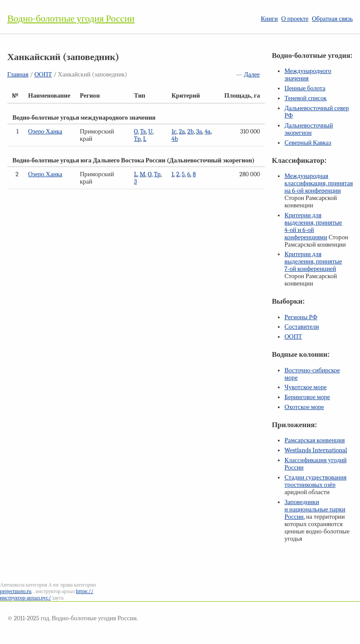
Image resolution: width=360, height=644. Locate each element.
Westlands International (316, 450)
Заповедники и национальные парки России (315, 509)
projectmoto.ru (16, 591)
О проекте (295, 19)
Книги (269, 19)
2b (191, 132)
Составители (302, 327)
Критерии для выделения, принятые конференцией (313, 262)
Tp (137, 139)
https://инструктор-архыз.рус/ (47, 595)
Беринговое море (307, 397)
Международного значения (308, 75)
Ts (143, 132)
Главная (18, 75)
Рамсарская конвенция (314, 440)
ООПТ (43, 75)
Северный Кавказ (308, 143)
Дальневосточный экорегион (309, 129)
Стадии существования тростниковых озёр (315, 481)
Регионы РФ (301, 317)
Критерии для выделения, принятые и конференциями (313, 226)
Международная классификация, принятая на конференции (319, 183)
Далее (252, 75)
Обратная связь (333, 19)
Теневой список (306, 98)
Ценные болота (305, 88)
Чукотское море (306, 387)
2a (182, 132)
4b (175, 139)
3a (199, 132)
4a (207, 132)
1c (174, 132)
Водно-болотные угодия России (71, 19)
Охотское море (304, 407)
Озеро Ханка (45, 132)
